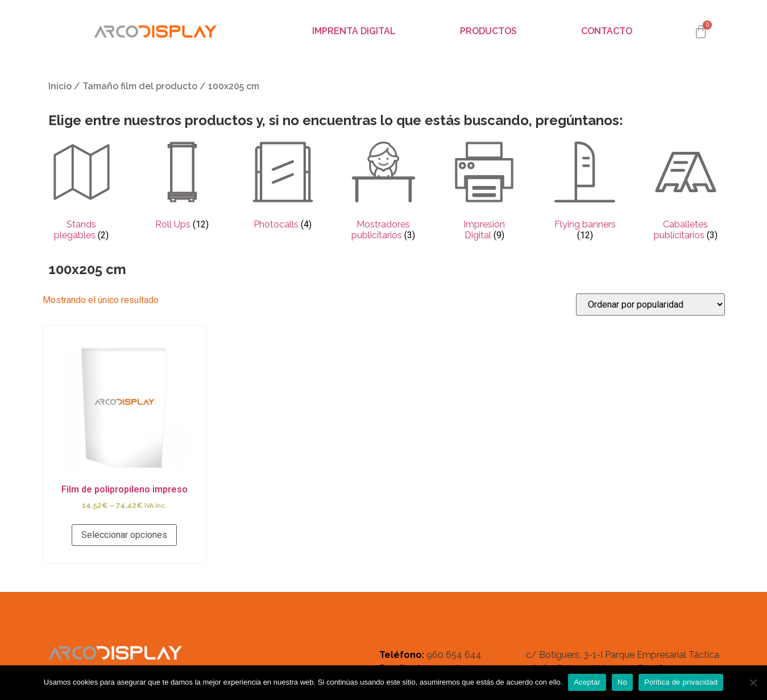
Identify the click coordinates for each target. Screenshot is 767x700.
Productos (488, 31)
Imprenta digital (354, 31)
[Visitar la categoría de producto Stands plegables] (82, 192)
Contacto (607, 31)
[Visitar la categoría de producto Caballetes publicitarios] (685, 192)
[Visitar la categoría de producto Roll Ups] (182, 187)
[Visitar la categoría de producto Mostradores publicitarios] (383, 192)
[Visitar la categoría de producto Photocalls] (283, 187)
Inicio (60, 86)
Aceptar (587, 682)
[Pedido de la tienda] (650, 305)
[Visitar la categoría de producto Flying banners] (585, 192)
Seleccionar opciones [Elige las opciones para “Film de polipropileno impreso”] (124, 535)
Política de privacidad (681, 682)
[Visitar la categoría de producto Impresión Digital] (484, 192)
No (622, 682)
